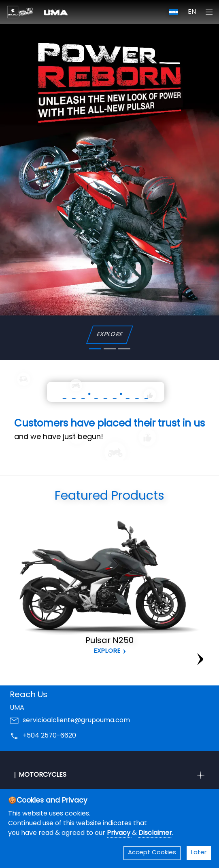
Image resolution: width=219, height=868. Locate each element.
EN (192, 12)
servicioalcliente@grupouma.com (76, 721)
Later (199, 853)
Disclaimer (155, 833)
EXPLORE (109, 335)
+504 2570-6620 (49, 736)
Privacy (119, 833)
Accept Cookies (152, 853)
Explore (107, 651)
